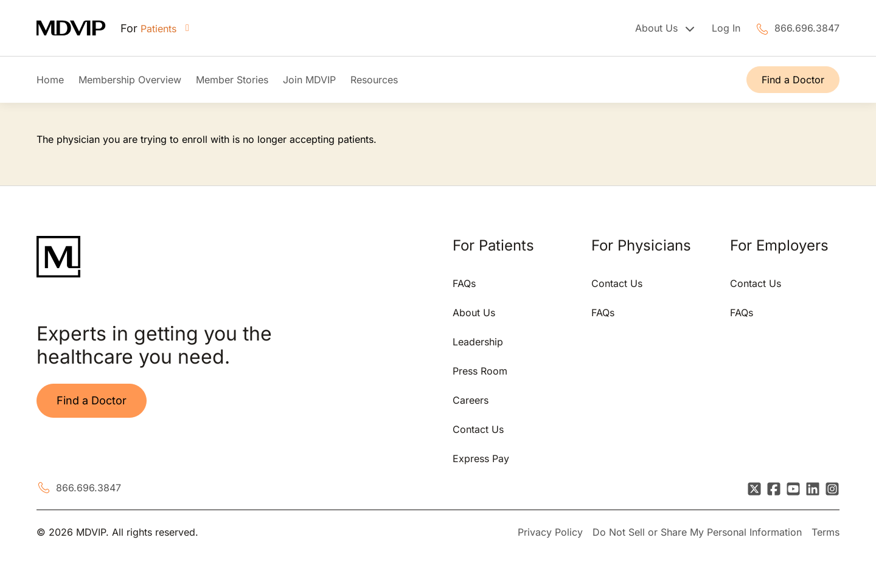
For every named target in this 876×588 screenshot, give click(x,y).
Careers (471, 400)
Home (50, 80)
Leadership (478, 342)
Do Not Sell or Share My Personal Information (697, 532)
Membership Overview (130, 80)
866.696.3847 (807, 28)
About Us (474, 313)
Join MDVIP (309, 80)
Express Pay (481, 458)
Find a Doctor (793, 80)
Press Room (480, 371)
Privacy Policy (550, 532)
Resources (374, 80)
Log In (726, 28)
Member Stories (232, 80)
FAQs (464, 283)
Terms (826, 532)
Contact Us (478, 429)
